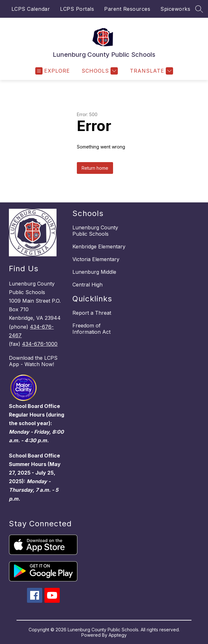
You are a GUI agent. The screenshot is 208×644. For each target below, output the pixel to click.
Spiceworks (175, 9)
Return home (95, 168)
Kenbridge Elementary (99, 246)
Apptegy (118, 635)
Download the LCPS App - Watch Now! (33, 361)
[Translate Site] (151, 71)
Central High (87, 285)
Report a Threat (92, 313)
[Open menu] (53, 71)
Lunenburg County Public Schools (95, 231)
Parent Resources (127, 9)
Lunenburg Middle (94, 272)
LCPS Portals (77, 9)
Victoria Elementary (96, 259)
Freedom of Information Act (91, 329)
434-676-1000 (40, 344)
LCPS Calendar (31, 9)
